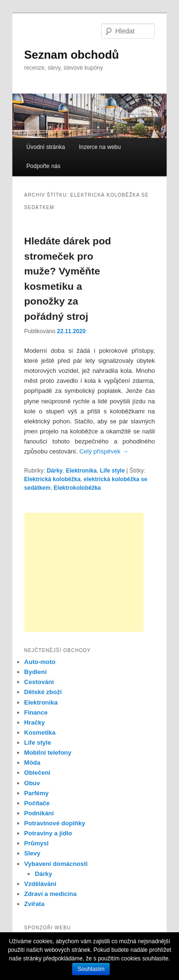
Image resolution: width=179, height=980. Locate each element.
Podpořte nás (43, 166)
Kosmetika (40, 732)
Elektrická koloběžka (53, 479)
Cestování (39, 682)
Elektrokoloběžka (78, 488)
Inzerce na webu (100, 147)
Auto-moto (40, 662)
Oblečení (37, 773)
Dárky (55, 471)
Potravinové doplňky (55, 823)
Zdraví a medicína (51, 894)
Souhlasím (91, 969)
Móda (32, 763)
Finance (36, 712)
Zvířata (35, 904)
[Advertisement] (84, 572)
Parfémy (37, 793)
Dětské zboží (43, 692)
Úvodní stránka (46, 147)
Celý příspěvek (104, 451)
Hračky (35, 722)
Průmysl (37, 843)
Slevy (32, 853)
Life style (112, 471)
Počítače (37, 803)
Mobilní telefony (48, 753)
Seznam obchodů (72, 55)
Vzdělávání (40, 884)
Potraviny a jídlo (48, 833)
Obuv (32, 783)
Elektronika (81, 471)
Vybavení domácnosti (56, 864)
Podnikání (39, 813)
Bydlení (36, 672)
